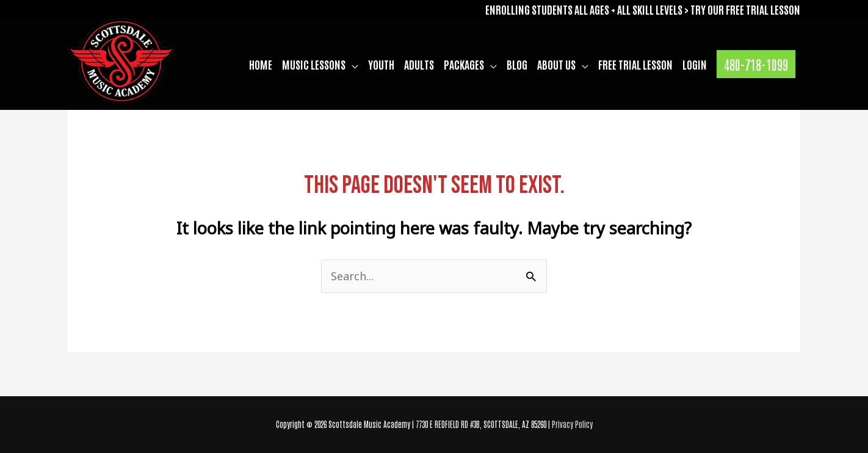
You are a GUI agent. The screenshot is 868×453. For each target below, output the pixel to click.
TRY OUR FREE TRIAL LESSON (745, 9)
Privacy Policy (572, 424)
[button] (756, 64)
